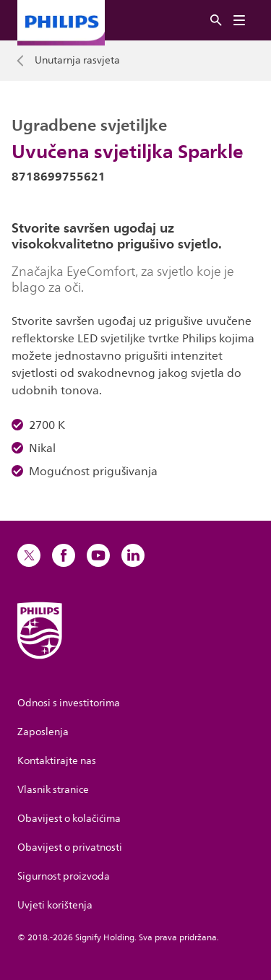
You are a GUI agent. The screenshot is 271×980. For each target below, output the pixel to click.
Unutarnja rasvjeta (77, 61)
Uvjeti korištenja (55, 905)
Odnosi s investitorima (69, 703)
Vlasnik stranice (53, 790)
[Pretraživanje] (216, 21)
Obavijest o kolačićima (69, 819)
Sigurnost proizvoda (64, 876)
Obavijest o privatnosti (70, 847)
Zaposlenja (43, 732)
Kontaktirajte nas (57, 761)
